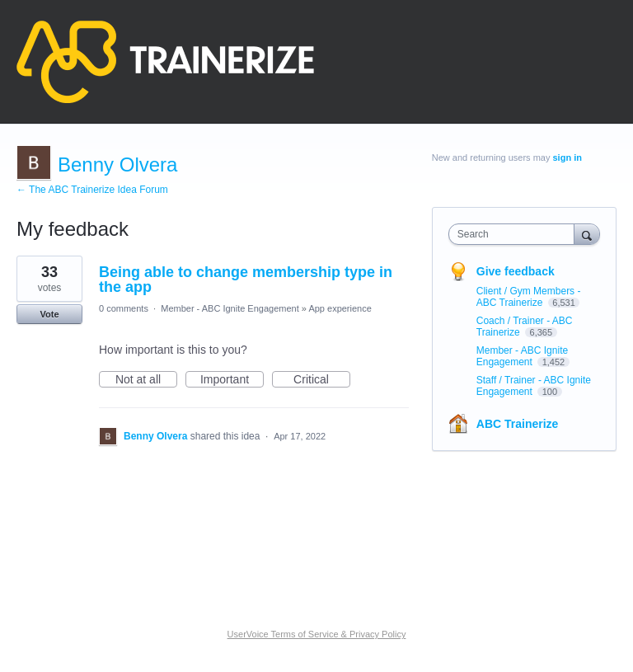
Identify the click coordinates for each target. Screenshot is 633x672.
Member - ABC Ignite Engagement (230, 308)
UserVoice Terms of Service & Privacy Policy (317, 634)
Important (232, 380)
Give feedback (516, 271)
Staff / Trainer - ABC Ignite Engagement (534, 386)
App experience (340, 308)
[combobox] (515, 234)
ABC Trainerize (518, 424)
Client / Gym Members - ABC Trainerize (529, 297)
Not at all (146, 380)
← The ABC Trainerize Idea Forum (92, 190)
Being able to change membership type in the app (246, 280)
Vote (49, 314)
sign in (567, 157)
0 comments (124, 308)
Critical (322, 380)
